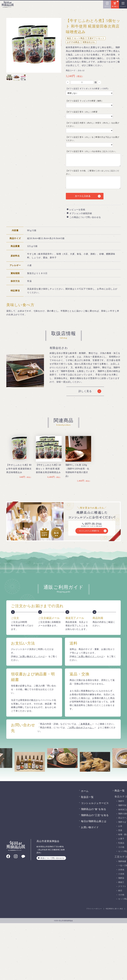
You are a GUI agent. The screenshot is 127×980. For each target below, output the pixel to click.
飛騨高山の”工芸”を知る (95, 815)
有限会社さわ (89, 42)
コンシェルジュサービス (95, 803)
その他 (121, 847)
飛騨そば (122, 822)
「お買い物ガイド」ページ (31, 656)
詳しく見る (85, 391)
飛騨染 (121, 878)
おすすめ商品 (73, 42)
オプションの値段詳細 (81, 213)
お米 (120, 826)
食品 (69, 38)
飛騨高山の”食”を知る (94, 809)
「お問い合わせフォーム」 (81, 728)
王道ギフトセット (96, 38)
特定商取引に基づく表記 (114, 909)
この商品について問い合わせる (85, 217)
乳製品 (121, 843)
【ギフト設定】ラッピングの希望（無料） (85, 101)
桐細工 (121, 882)
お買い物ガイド (90, 827)
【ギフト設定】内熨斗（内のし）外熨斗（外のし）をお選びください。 (93, 125)
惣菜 (120, 830)
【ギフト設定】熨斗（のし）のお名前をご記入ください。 (92, 151)
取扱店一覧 (87, 797)
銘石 (120, 891)
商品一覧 (120, 791)
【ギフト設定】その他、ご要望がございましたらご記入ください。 (93, 172)
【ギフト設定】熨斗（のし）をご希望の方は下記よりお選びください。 (93, 139)
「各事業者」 (85, 724)
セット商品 (79, 38)
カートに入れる (83, 196)
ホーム (85, 791)
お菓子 (121, 839)
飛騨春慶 (122, 861)
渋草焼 (121, 870)
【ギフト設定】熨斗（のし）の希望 (82, 112)
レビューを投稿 (77, 210)
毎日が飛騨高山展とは (94, 821)
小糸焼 (121, 874)
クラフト (122, 886)
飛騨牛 (121, 801)
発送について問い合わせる (52, 858)
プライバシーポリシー (94, 909)
